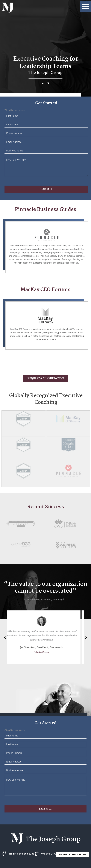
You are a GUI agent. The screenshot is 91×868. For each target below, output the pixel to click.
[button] (85, 6)
